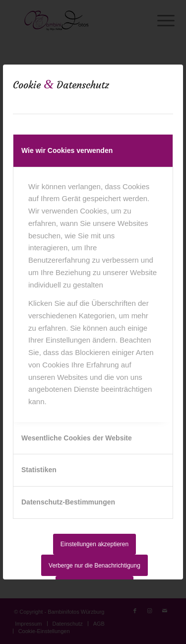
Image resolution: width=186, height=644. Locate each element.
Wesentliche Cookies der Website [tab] (77, 438)
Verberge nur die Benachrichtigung (94, 566)
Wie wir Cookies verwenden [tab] (67, 150)
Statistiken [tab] (39, 470)
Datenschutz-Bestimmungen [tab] (68, 502)
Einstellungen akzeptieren (94, 544)
